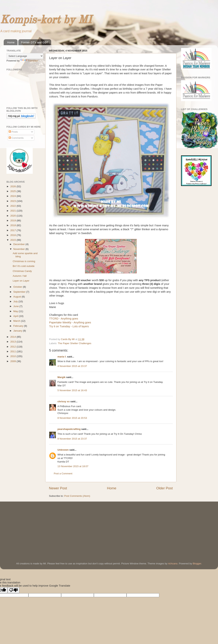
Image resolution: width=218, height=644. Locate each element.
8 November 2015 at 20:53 (72, 418)
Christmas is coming (24, 261)
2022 (13, 206)
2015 (13, 240)
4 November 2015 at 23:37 (72, 366)
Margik (62, 377)
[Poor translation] (13, 590)
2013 (13, 342)
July (16, 301)
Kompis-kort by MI (46, 20)
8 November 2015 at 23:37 (72, 439)
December (19, 244)
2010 (13, 356)
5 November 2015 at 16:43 (72, 390)
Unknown (63, 450)
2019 (13, 221)
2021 (13, 211)
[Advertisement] (34, 527)
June (16, 306)
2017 (13, 230)
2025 (13, 191)
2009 (13, 361)
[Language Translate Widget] (25, 56)
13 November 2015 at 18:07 (73, 466)
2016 (13, 235)
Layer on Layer (21, 281)
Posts (13, 132)
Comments (16, 138)
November (19, 249)
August (18, 297)
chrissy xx (64, 401)
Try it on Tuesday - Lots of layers (69, 326)
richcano (173, 564)
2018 (13, 225)
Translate (29, 61)
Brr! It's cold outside (24, 266)
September (20, 292)
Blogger (197, 564)
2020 (13, 216)
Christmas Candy (22, 271)
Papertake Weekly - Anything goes (70, 322)
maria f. (62, 357)
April (16, 316)
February (19, 326)
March (17, 321)
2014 (13, 337)
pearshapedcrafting (69, 429)
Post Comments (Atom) (77, 496)
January (18, 331)
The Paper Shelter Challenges (75, 343)
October (18, 287)
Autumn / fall (20, 276)
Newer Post (58, 488)
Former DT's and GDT (35, 42)
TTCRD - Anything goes (64, 319)
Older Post (165, 488)
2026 (13, 186)
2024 (13, 196)
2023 (13, 201)
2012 (13, 347)
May (16, 311)
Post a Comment (63, 474)
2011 (13, 351)
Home (11, 42)
